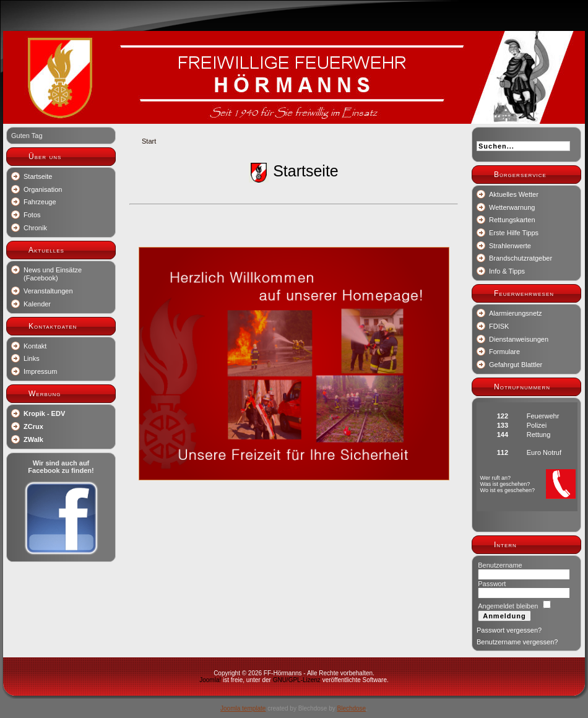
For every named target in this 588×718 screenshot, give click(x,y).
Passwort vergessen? (509, 630)
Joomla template (243, 708)
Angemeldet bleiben (508, 606)
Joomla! (210, 680)
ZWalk (33, 439)
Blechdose (351, 708)
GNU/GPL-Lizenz (297, 680)
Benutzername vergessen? (517, 642)
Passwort (492, 584)
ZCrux (33, 426)
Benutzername (500, 565)
